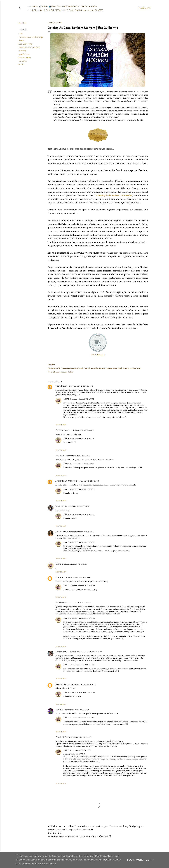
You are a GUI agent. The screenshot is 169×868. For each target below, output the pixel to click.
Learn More (135, 860)
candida (59, 710)
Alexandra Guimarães (65, 481)
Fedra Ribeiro (62, 386)
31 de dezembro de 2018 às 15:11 (80, 737)
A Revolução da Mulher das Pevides (113, 195)
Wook (94, 355)
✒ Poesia (92, 7)
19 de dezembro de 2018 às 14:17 (82, 438)
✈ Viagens (33, 10)
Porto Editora (25, 58)
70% (21, 34)
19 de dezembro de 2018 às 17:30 (77, 506)
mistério (22, 51)
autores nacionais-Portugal (31, 37)
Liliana (66, 399)
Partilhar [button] (22, 23)
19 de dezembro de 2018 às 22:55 (81, 532)
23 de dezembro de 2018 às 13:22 (82, 665)
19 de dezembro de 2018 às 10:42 (81, 386)
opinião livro (24, 54)
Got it (150, 860)
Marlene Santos (63, 684)
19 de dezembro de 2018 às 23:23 (82, 489)
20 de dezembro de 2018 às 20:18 (78, 603)
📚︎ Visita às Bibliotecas (50, 10)
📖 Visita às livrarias (71, 10)
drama (21, 40)
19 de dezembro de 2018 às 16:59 (88, 481)
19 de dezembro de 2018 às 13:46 (78, 456)
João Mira (60, 506)
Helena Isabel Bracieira (66, 652)
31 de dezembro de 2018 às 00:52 (83, 718)
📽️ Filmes (42, 7)
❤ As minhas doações (92, 10)
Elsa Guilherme (25, 44)
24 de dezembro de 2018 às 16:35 (83, 684)
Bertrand (100, 355)
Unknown (60, 577)
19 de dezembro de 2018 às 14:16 (82, 399)
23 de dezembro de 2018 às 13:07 (90, 652)
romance (23, 61)
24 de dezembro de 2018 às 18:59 (82, 692)
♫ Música (82, 7)
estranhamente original (29, 47)
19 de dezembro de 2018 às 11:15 (82, 430)
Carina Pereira (62, 532)
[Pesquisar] (145, 8)
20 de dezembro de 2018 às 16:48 (78, 577)
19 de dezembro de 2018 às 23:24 (82, 542)
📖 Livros (32, 7)
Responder (61, 425)
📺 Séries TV (53, 7)
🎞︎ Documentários (68, 7)
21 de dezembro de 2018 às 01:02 (82, 586)
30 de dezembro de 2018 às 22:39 (76, 710)
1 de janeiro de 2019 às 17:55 (80, 750)
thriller (21, 64)
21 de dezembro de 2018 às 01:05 (82, 618)
